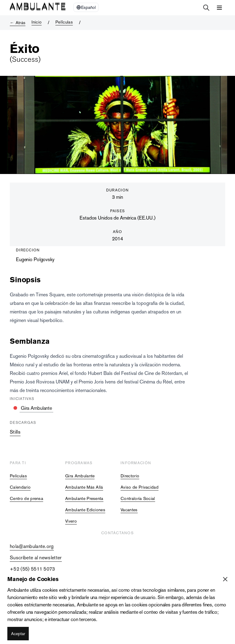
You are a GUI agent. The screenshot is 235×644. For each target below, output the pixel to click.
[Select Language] (86, 7)
